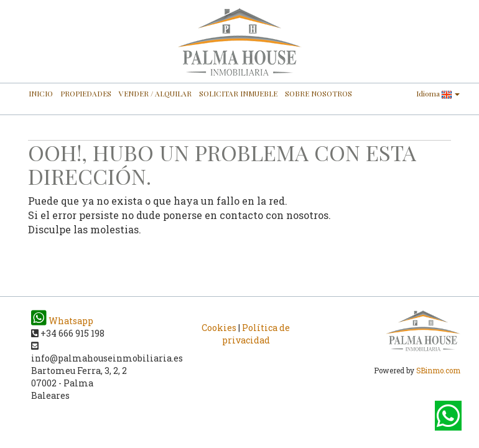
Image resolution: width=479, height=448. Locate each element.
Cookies (219, 328)
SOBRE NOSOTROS (319, 93)
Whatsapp (62, 321)
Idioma (438, 94)
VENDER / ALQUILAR (155, 93)
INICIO (41, 93)
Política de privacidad (256, 334)
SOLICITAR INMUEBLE (238, 93)
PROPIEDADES (86, 93)
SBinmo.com (438, 371)
